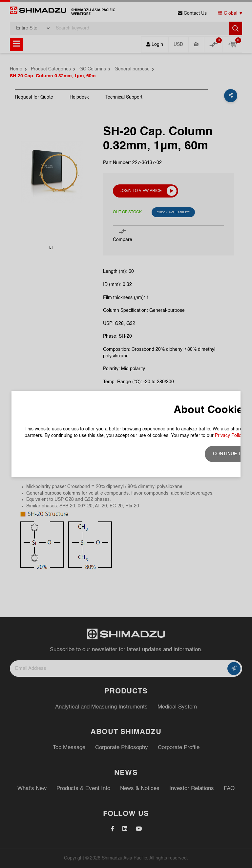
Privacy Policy (229, 120)
